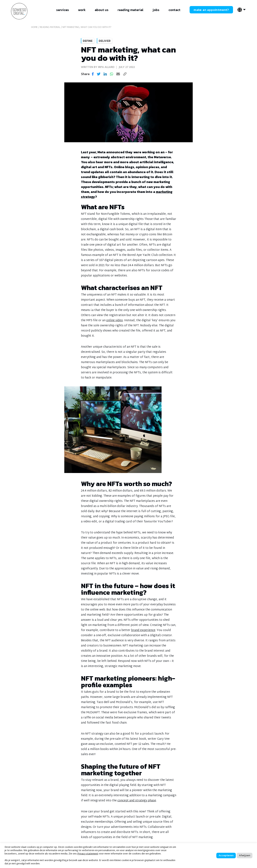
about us (102, 10)
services (63, 10)
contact (174, 10)
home (34, 27)
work (82, 10)
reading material (131, 10)
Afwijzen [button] (245, 855)
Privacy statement (88, 854)
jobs (156, 10)
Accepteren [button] (226, 855)
